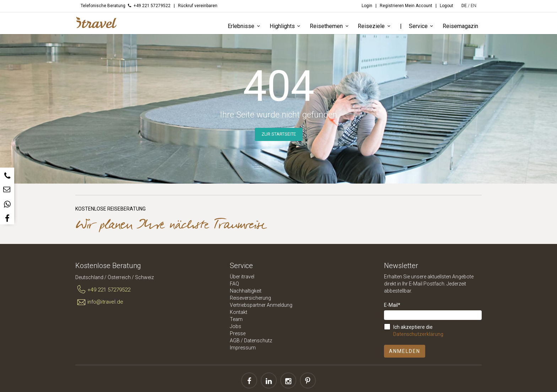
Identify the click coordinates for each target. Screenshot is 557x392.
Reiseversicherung (250, 298)
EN (474, 6)
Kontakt (239, 312)
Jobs (236, 326)
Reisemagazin (460, 26)
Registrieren (392, 6)
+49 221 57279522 (103, 290)
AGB (235, 341)
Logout (447, 6)
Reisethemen (330, 26)
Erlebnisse (245, 26)
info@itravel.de (99, 302)
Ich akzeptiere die (418, 331)
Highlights (286, 26)
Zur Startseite (279, 134)
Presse (238, 333)
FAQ (234, 284)
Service (422, 26)
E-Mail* (392, 305)
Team (236, 319)
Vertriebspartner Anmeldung (261, 305)
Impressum (243, 348)
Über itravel (242, 277)
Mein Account (419, 6)
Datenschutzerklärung (418, 334)
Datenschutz (258, 341)
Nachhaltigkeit (246, 291)
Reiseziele (375, 26)
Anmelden (405, 351)
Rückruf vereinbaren (198, 6)
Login (367, 6)
